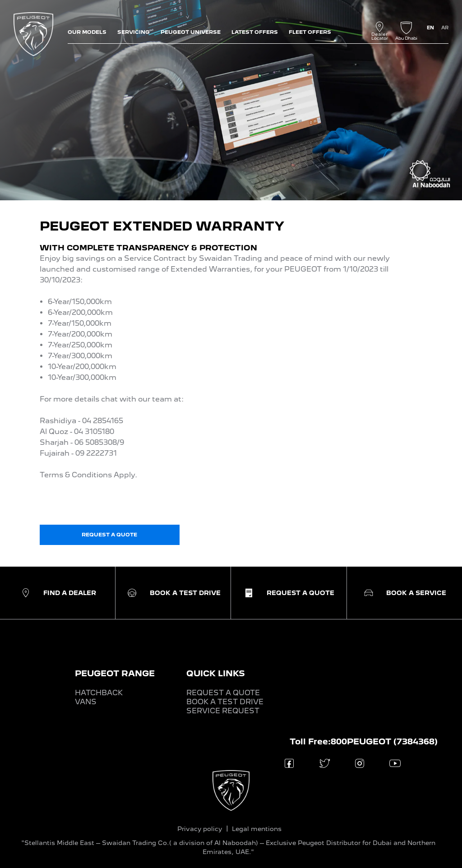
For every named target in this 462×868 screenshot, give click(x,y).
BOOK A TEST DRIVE (225, 702)
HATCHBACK (99, 693)
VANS (86, 702)
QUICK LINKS (216, 673)
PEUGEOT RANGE (115, 673)
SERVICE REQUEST (223, 711)
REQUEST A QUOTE (223, 693)
